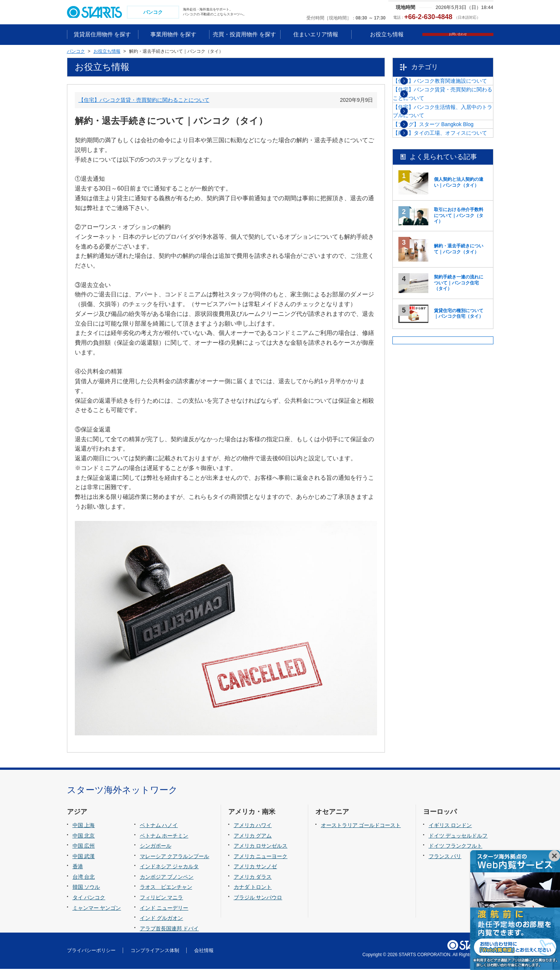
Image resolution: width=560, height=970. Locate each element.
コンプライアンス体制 (155, 951)
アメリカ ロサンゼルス (261, 847)
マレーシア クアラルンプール (175, 857)
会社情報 (204, 951)
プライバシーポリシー (91, 951)
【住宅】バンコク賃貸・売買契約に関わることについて (144, 101)
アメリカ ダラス (253, 878)
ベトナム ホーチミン (164, 836)
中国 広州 (84, 847)
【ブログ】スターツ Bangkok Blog (449, 169)
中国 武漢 (84, 857)
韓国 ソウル (86, 888)
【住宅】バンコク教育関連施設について (448, 90)
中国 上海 (84, 826)
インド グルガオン (162, 919)
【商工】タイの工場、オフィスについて (448, 195)
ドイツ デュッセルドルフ (458, 836)
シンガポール (156, 847)
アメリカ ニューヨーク (261, 857)
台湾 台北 (84, 878)
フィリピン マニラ (162, 898)
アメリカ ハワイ (253, 826)
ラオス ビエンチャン (166, 888)
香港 (78, 867)
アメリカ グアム (253, 836)
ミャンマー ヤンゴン (97, 909)
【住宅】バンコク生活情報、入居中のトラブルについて (448, 143)
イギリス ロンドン (450, 826)
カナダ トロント (253, 888)
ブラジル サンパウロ (258, 898)
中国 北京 (84, 836)
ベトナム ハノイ (159, 826)
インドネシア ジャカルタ (169, 867)
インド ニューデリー (164, 909)
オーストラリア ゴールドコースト (361, 826)
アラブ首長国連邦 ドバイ (169, 929)
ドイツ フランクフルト (456, 847)
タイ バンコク (89, 898)
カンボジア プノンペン (167, 878)
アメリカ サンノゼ (255, 867)
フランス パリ (445, 857)
